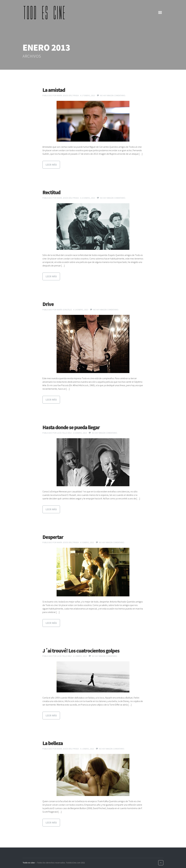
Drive (48, 304)
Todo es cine (29, 863)
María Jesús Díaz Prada (68, 95)
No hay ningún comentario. (113, 95)
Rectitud (51, 192)
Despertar (53, 537)
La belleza (53, 743)
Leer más (51, 165)
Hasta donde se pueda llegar (71, 427)
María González (64, 310)
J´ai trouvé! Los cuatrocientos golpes (81, 651)
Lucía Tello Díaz (64, 433)
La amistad (54, 90)
